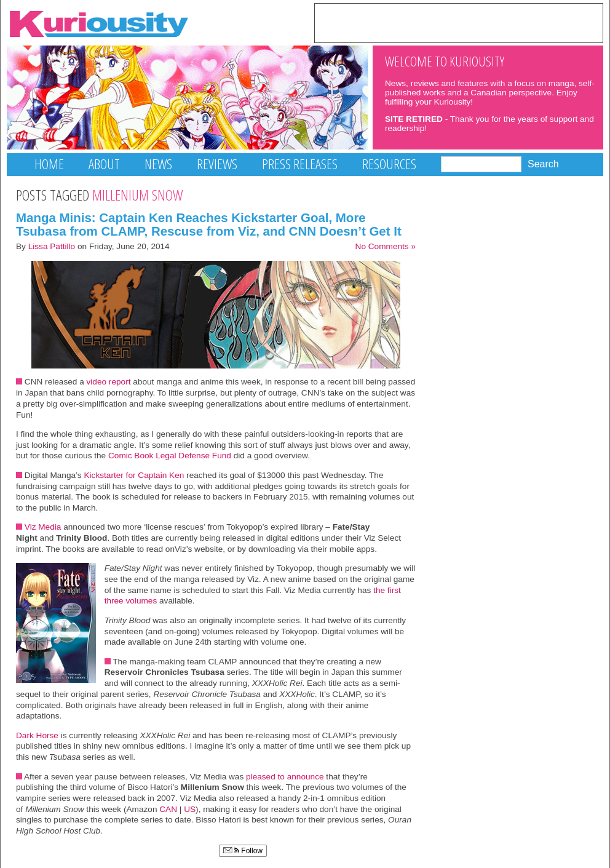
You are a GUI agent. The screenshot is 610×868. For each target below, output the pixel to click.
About (104, 164)
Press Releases (300, 164)
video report (109, 382)
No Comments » (386, 246)
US (190, 809)
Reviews (217, 164)
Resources (389, 164)
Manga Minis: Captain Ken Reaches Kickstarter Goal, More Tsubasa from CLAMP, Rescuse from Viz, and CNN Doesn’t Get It (209, 225)
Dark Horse (37, 735)
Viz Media (43, 527)
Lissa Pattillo (52, 246)
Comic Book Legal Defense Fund (170, 456)
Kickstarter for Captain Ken (134, 475)
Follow (243, 851)
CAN (168, 809)
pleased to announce (285, 777)
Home (49, 164)
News (158, 164)
